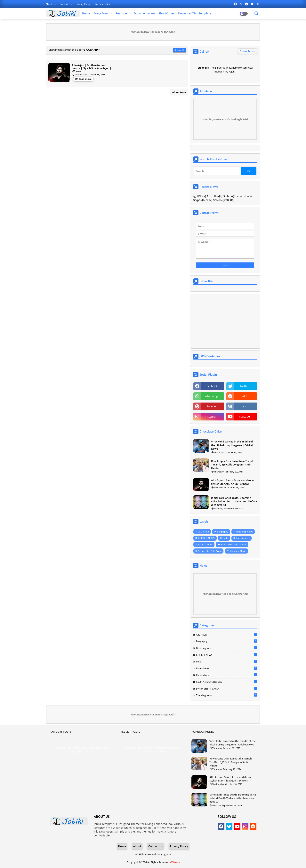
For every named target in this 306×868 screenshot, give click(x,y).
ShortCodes (166, 13)
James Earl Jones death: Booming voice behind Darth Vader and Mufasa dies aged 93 (234, 501)
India (225, 538)
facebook (212, 386)
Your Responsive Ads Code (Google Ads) (225, 119)
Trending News (238, 551)
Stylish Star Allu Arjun (210, 551)
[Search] (217, 171)
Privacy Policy (83, 4)
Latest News (243, 538)
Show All (179, 50)
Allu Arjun (204, 532)
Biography (223, 532)
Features (122, 13)
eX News (175, 862)
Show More (248, 51)
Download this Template (195, 13)
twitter (245, 386)
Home (86, 13)
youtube (244, 416)
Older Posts (179, 92)
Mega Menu (102, 13)
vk (245, 406)
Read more (85, 79)
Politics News (205, 544)
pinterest (211, 406)
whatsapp (212, 396)
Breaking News (245, 532)
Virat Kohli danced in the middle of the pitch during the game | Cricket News (232, 445)
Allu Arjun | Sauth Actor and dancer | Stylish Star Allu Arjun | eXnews (234, 482)
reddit (244, 396)
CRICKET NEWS (206, 538)
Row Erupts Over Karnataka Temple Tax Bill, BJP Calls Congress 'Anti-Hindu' (233, 464)
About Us (51, 4)
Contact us (66, 4)
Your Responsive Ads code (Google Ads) (153, 32)
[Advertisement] (225, 321)
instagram (212, 416)
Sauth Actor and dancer (234, 544)
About (137, 846)
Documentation (103, 4)
